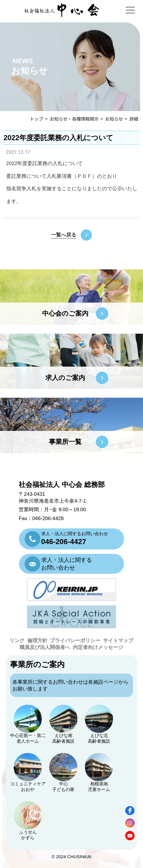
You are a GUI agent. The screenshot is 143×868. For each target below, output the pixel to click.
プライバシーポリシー (75, 641)
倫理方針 (37, 641)
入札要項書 (59, 176)
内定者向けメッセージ (98, 647)
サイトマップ (118, 641)
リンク (17, 641)
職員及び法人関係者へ (45, 647)
